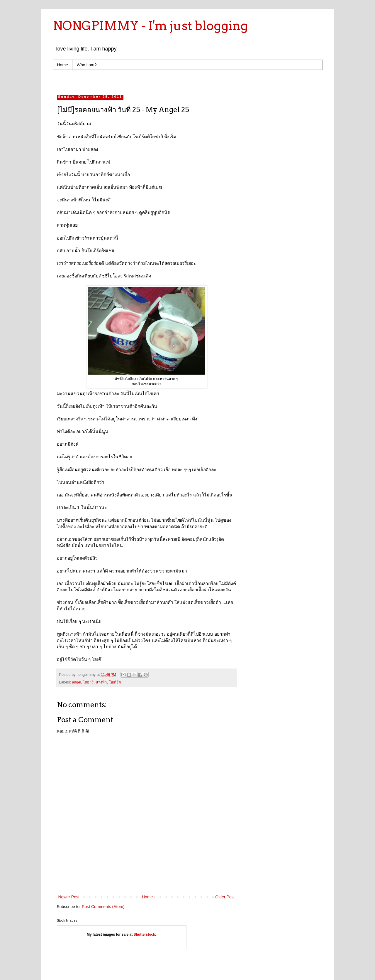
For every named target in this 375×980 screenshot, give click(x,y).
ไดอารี (88, 682)
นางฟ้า (101, 682)
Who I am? (87, 65)
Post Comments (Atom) (103, 907)
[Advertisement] (168, 81)
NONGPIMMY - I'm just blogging (150, 26)
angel (77, 682)
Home (63, 65)
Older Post (225, 897)
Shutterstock (144, 934)
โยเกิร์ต (115, 682)
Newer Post (69, 897)
